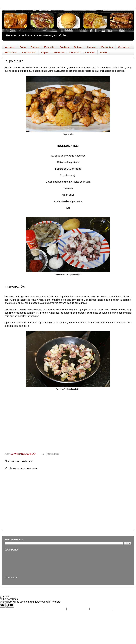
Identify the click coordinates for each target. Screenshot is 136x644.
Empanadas (29, 53)
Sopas (45, 53)
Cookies (90, 53)
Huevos (92, 47)
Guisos (78, 47)
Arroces (10, 47)
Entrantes (107, 47)
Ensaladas (11, 53)
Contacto (75, 53)
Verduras (123, 47)
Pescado (49, 47)
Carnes (35, 47)
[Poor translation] (10, 605)
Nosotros (59, 53)
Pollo (23, 47)
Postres (64, 47)
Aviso (103, 53)
